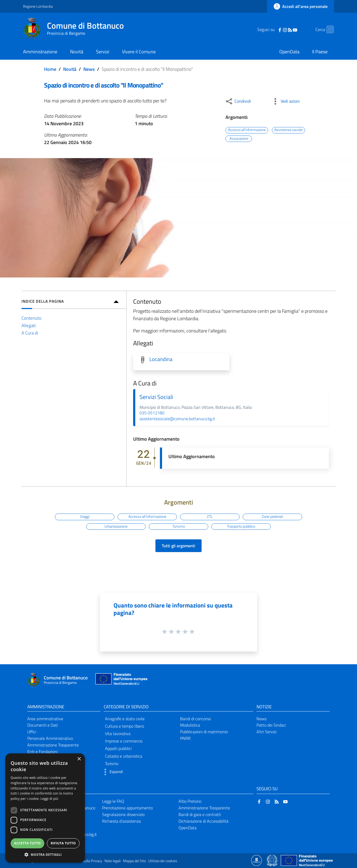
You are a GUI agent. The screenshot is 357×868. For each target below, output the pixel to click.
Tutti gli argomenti (178, 546)
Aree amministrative (45, 719)
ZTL (210, 517)
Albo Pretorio (190, 801)
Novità (70, 69)
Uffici (32, 732)
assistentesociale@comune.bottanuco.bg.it (177, 419)
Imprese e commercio (124, 741)
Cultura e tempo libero (125, 726)
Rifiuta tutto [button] (63, 843)
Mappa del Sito (134, 861)
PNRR (185, 738)
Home (50, 69)
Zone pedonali (272, 517)
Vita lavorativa (118, 734)
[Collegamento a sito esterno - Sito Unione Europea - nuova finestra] (121, 680)
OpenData (188, 828)
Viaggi (85, 517)
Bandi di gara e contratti (200, 814)
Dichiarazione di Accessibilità (203, 821)
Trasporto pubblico (241, 526)
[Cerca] (328, 29)
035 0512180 (152, 413)
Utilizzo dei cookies (163, 861)
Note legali (113, 861)
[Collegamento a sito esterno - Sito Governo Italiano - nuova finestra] (273, 860)
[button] (112, 772)
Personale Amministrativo (50, 738)
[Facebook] (272, 29)
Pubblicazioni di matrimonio (204, 732)
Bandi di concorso (195, 719)
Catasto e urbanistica (124, 756)
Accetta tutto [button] (27, 843)
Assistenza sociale (288, 130)
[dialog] (45, 808)
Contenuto (31, 318)
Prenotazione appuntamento (127, 808)
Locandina (161, 359)
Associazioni (239, 138)
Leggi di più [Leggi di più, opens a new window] (49, 799)
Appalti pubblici (118, 748)
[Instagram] (277, 29)
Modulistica (190, 725)
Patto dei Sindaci (271, 725)
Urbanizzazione (116, 526)
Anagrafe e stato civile (125, 719)
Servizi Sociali (156, 397)
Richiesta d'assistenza (121, 821)
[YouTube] (287, 29)
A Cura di (30, 333)
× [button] (79, 759)
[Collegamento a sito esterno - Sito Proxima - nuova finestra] (256, 860)
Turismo (179, 526)
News (89, 69)
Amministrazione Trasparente (53, 745)
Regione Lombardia (38, 6)
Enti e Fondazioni (42, 752)
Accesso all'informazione (247, 130)
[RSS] (282, 29)
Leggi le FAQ (113, 801)
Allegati (29, 325)
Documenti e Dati (43, 725)
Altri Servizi (266, 732)
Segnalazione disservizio (123, 814)
